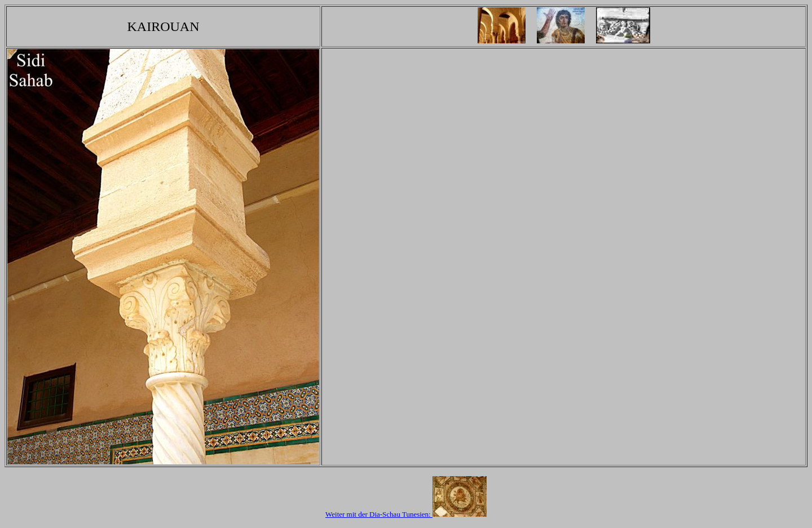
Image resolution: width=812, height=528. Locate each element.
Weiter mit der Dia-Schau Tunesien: (406, 514)
